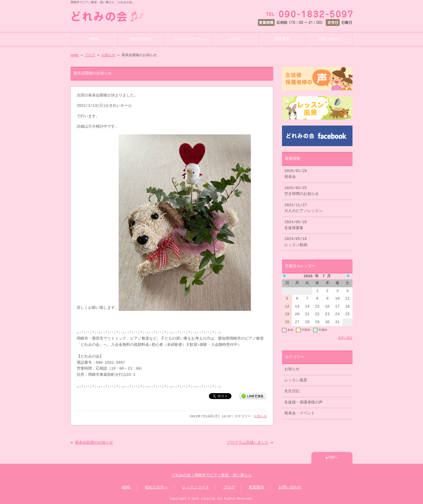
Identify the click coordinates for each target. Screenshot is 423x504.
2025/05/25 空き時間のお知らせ (302, 191)
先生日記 (292, 391)
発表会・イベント (300, 413)
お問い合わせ (329, 39)
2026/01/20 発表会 (296, 174)
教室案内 (282, 39)
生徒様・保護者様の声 (303, 403)
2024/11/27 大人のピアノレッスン (303, 208)
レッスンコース (188, 39)
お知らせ (108, 55)
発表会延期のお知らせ (94, 443)
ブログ (235, 39)
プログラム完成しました (248, 443)
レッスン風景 (296, 380)
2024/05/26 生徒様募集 (296, 225)
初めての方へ (141, 39)
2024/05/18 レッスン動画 (296, 242)
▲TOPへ (332, 458)
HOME (94, 39)
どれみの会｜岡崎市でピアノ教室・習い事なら (212, 475)
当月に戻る (345, 338)
